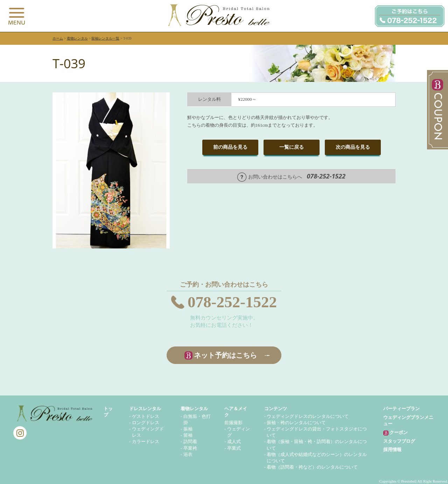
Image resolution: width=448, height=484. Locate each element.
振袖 (188, 429)
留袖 (188, 435)
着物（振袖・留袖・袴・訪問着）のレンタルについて (317, 445)
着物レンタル (77, 38)
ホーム (58, 38)
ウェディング (239, 432)
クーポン (395, 433)
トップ (108, 412)
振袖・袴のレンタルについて (296, 423)
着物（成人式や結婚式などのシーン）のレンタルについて (317, 458)
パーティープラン (401, 409)
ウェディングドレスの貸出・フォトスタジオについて (317, 432)
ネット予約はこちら (225, 355)
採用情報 (392, 450)
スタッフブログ (399, 441)
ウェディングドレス (148, 432)
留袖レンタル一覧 (105, 38)
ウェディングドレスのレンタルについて (308, 416)
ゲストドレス (146, 416)
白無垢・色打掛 (197, 419)
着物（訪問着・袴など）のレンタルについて (312, 467)
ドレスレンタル (145, 409)
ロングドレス (146, 423)
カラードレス (146, 441)
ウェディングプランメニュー (408, 420)
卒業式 (234, 448)
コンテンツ (276, 409)
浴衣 (188, 454)
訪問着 (190, 441)
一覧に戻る (292, 147)
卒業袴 (190, 448)
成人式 (234, 441)
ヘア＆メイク (236, 412)
